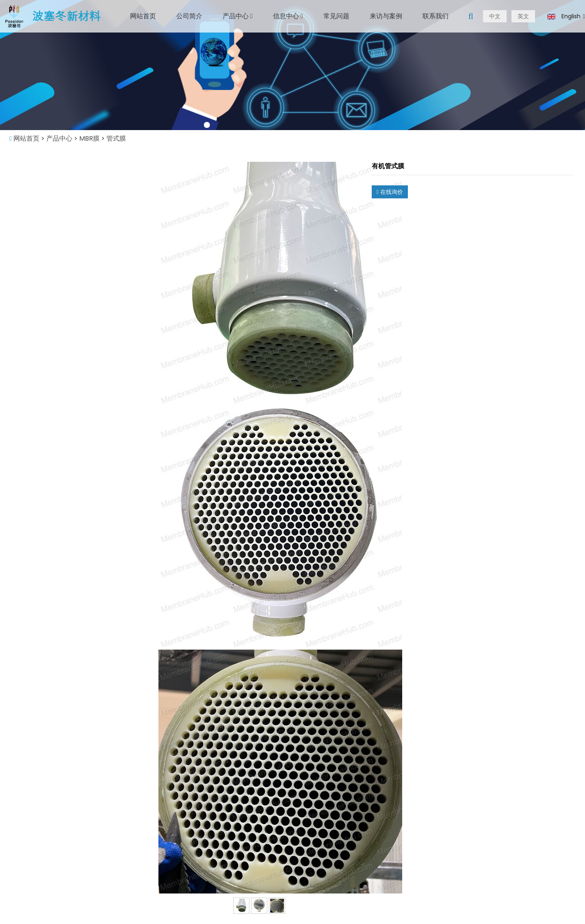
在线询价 (390, 192)
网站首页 (143, 16)
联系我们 (435, 16)
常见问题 (336, 16)
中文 (495, 16)
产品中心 (238, 16)
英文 (523, 16)
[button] (251, 16)
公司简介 (189, 16)
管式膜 (115, 138)
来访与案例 (386, 16)
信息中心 (288, 16)
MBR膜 (89, 138)
